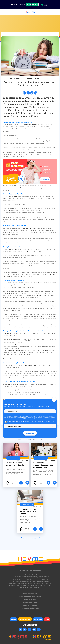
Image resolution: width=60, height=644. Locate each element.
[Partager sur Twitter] (32, 93)
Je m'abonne (30, 433)
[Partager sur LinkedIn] (36, 93)
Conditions (54, 428)
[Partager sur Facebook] (28, 93)
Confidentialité (50, 428)
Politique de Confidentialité (29, 419)
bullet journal (30, 255)
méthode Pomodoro (9, 230)
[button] (2, 12)
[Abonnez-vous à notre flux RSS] (24, 93)
